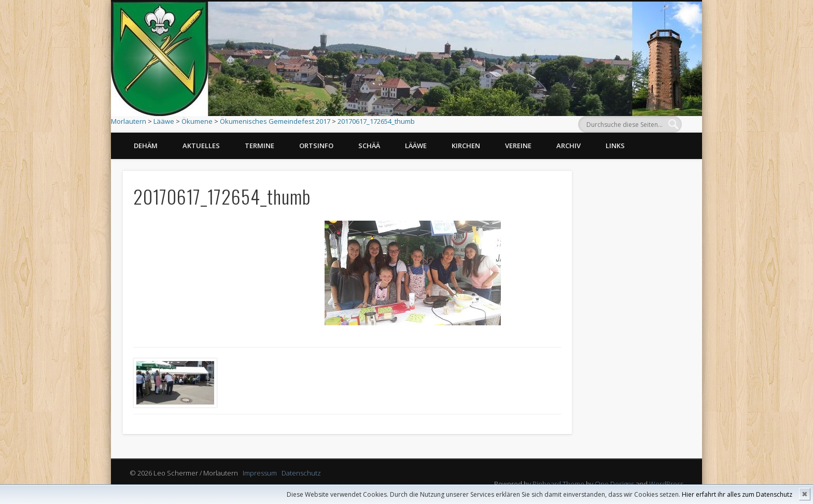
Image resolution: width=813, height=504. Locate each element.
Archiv (569, 146)
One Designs (614, 484)
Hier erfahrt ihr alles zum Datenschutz (737, 494)
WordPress (666, 484)
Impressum (260, 473)
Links (615, 146)
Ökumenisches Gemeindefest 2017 (275, 121)
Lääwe (164, 121)
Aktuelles (201, 146)
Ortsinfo (316, 146)
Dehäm (146, 146)
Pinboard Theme (558, 484)
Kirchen (466, 146)
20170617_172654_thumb (376, 121)
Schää (369, 146)
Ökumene (197, 121)
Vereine (518, 146)
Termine (260, 146)
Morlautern (129, 121)
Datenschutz (301, 473)
